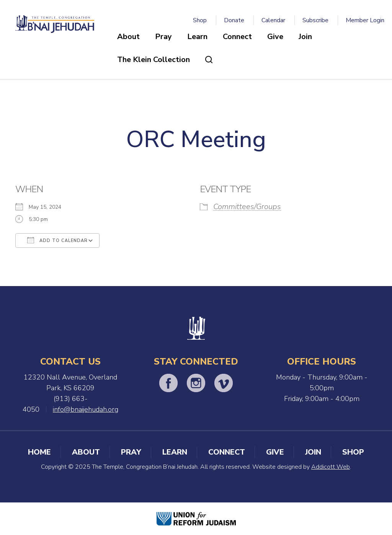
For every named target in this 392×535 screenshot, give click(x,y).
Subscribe (315, 20)
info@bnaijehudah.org (86, 409)
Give (275, 37)
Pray (163, 37)
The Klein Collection (154, 60)
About (128, 37)
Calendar (273, 20)
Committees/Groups (247, 207)
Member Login (365, 20)
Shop (200, 20)
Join (305, 37)
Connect (237, 37)
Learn (197, 37)
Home (39, 452)
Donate (234, 20)
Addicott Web (331, 467)
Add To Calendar (57, 240)
